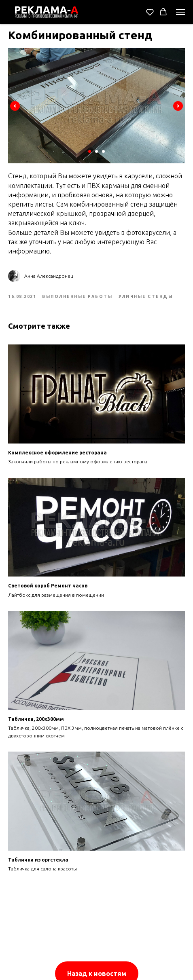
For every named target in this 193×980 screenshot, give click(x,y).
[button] (150, 12)
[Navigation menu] (180, 12)
